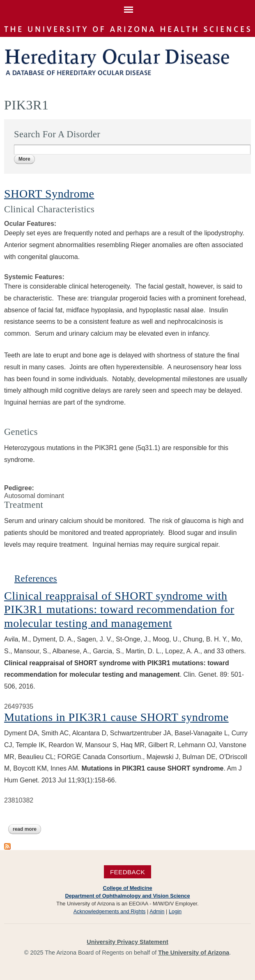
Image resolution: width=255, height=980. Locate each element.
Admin (157, 911)
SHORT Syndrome (49, 194)
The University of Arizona (194, 953)
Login (175, 911)
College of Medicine (127, 888)
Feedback (127, 872)
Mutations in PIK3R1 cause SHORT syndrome (116, 717)
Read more (27, 829)
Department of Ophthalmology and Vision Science (127, 896)
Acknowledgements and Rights (110, 911)
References (36, 579)
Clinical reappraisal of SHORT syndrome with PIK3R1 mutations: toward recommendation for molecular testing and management (119, 609)
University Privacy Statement (127, 942)
